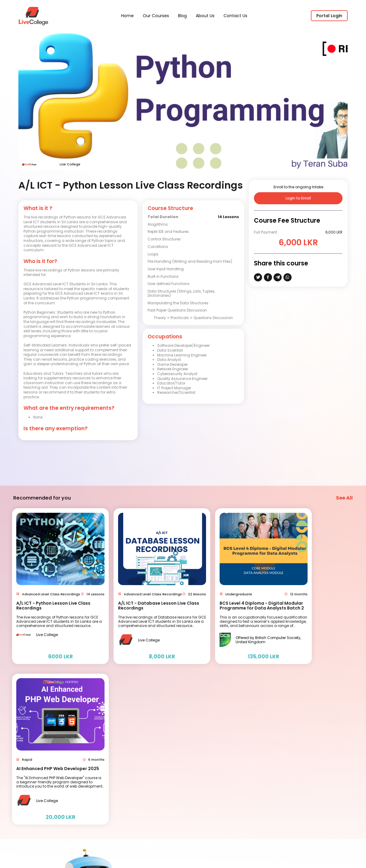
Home (127, 16)
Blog (182, 16)
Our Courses (156, 16)
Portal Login (329, 16)
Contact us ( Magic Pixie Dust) (227, 755)
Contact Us (235, 16)
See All (344, 493)
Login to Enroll (298, 198)
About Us (205, 16)
